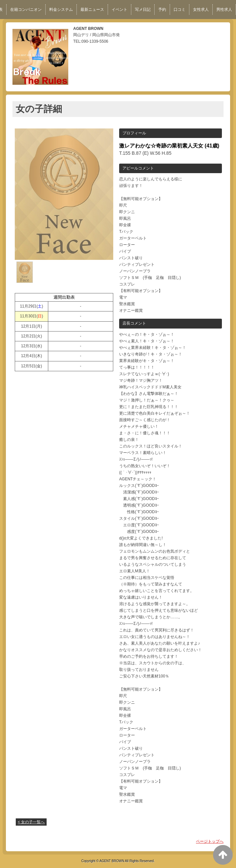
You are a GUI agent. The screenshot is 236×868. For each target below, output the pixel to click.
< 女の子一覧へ (31, 822)
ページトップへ (210, 841)
